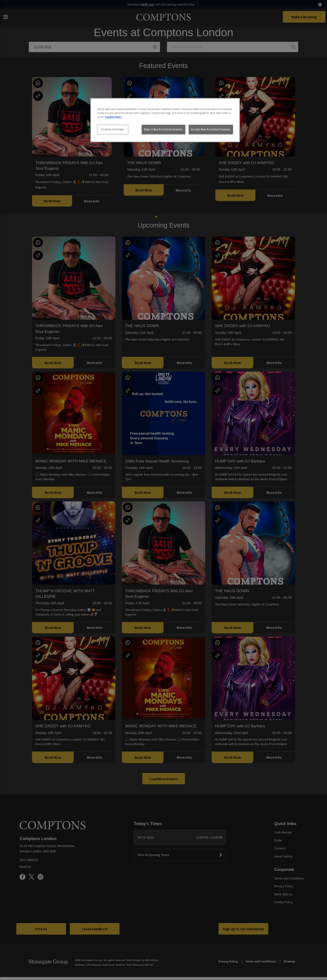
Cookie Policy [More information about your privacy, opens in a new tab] (113, 117)
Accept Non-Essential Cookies (211, 129)
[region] (165, 120)
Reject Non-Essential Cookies (163, 129)
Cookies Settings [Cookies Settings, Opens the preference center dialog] (113, 129)
